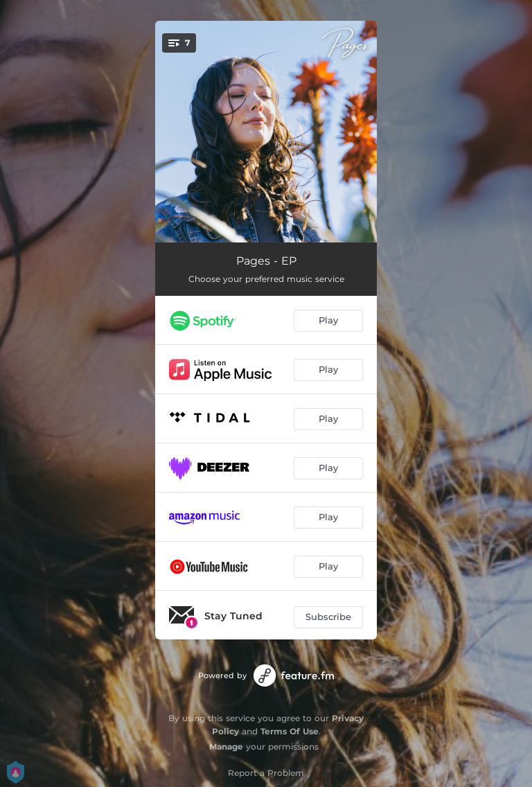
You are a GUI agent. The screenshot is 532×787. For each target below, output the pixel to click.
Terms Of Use (290, 731)
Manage (226, 746)
